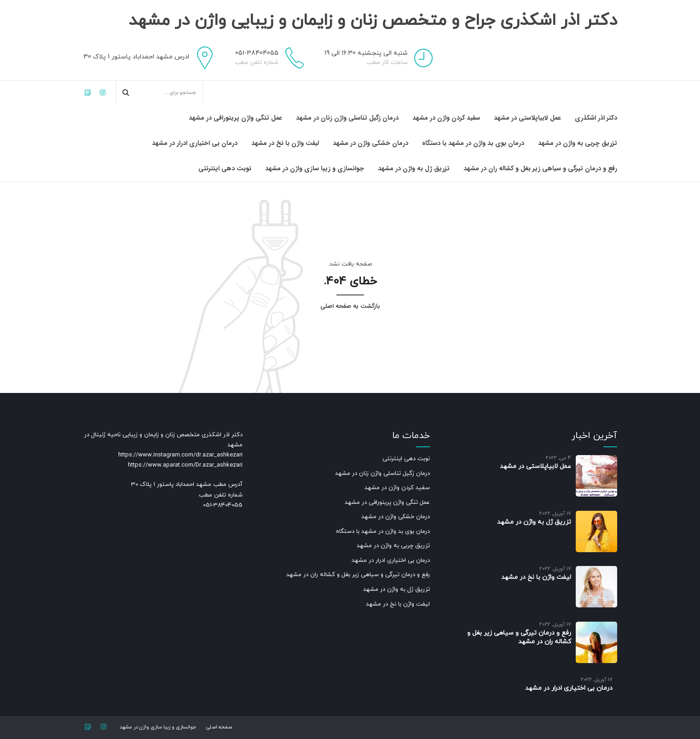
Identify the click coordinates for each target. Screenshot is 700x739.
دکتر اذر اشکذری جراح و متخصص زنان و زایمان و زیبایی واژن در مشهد (350, 29)
